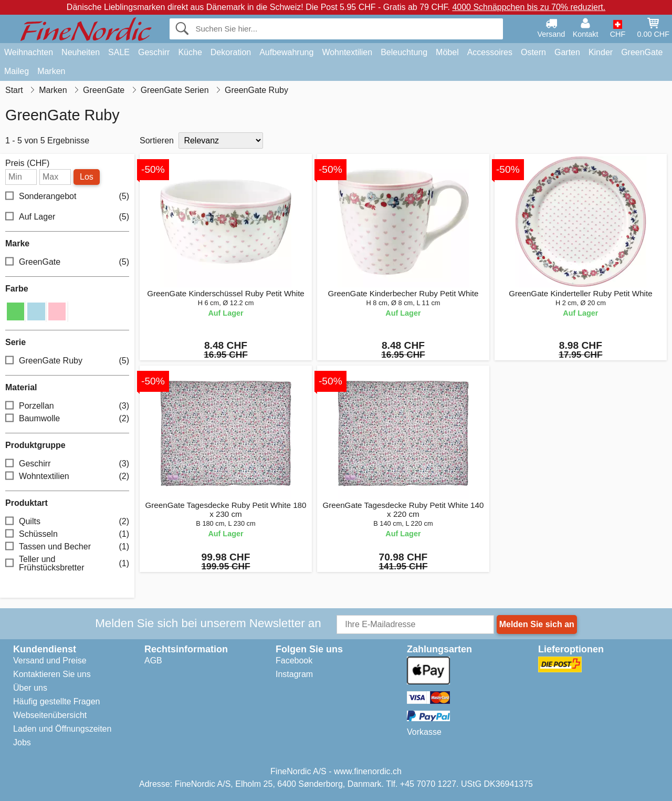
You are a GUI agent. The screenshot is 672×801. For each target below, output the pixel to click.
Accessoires (490, 52)
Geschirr (154, 52)
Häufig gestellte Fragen (56, 701)
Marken (51, 71)
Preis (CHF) (27, 163)
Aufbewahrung (286, 52)
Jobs (22, 742)
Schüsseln (67, 534)
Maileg (17, 71)
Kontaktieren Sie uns (52, 674)
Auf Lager (67, 217)
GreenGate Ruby (67, 361)
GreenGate (642, 52)
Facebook (294, 660)
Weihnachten (29, 52)
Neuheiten (81, 52)
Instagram (294, 674)
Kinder (601, 52)
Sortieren (157, 141)
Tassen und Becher (67, 547)
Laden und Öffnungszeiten (62, 729)
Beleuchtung (404, 52)
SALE (119, 52)
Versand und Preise (50, 660)
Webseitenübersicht (50, 715)
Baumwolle (67, 418)
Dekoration (231, 52)
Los (87, 177)
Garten (567, 52)
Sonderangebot (67, 197)
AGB (153, 660)
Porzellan (67, 406)
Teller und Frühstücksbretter (67, 563)
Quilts (67, 521)
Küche (190, 52)
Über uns (30, 688)
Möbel (447, 52)
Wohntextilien (347, 52)
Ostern (533, 52)
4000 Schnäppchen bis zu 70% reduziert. (529, 7)
